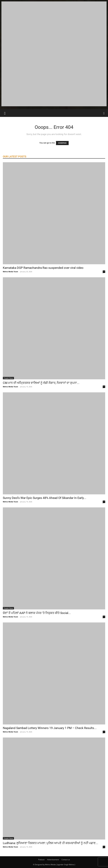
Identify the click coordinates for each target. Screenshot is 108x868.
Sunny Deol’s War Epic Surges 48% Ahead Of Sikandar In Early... (45, 498)
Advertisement (53, 860)
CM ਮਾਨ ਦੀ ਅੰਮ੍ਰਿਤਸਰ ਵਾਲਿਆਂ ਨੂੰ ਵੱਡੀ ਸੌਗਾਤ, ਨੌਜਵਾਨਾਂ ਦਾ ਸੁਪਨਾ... (41, 383)
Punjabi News (8, 378)
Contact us (66, 860)
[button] (5, 113)
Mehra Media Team (10, 272)
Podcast (41, 860)
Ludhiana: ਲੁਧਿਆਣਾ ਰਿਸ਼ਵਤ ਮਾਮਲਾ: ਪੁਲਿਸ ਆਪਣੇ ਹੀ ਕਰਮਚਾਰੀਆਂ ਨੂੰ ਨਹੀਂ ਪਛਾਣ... (51, 843)
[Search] (104, 113)
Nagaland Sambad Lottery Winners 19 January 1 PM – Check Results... (50, 728)
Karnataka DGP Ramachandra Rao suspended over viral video (43, 268)
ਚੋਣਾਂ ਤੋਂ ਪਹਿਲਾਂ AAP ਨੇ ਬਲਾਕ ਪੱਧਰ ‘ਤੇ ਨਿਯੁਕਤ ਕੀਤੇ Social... (37, 613)
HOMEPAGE (62, 143)
